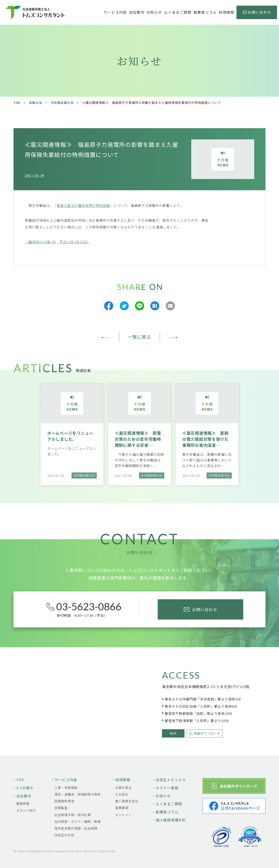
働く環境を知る (127, 801)
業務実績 (23, 803)
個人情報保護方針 (171, 820)
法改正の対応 (64, 835)
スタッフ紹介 (26, 810)
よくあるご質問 (178, 12)
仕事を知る (124, 787)
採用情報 (123, 780)
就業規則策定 (64, 801)
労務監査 (61, 808)
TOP (17, 103)
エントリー (124, 815)
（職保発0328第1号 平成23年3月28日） (58, 242)
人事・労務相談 (66, 787)
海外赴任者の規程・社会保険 (76, 828)
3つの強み (25, 788)
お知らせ (154, 12)
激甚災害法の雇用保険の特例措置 (83, 205)
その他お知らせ (62, 103)
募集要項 (122, 808)
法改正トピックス (171, 780)
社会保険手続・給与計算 (73, 815)
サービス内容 (66, 780)
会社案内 (24, 796)
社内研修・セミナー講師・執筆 (78, 821)
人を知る (122, 794)
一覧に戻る (139, 337)
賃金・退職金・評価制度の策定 (78, 794)
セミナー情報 (167, 788)
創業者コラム (205, 12)
